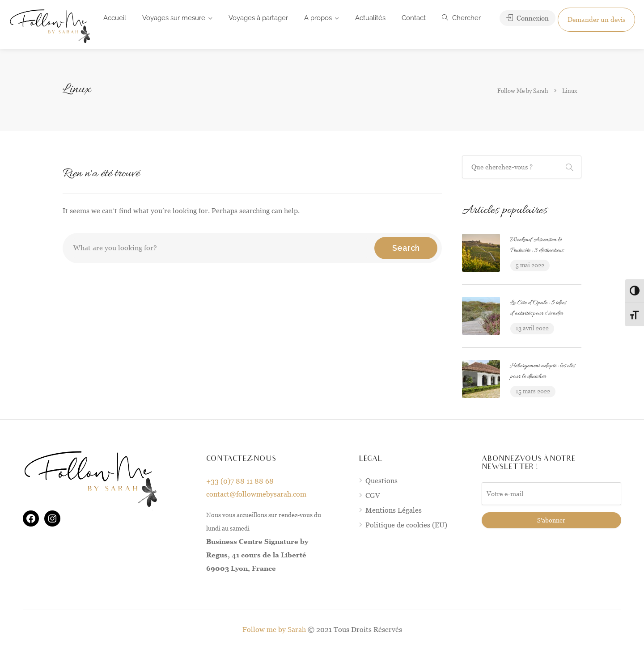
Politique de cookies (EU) (406, 525)
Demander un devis (596, 19)
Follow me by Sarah (274, 630)
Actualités (370, 18)
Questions (381, 481)
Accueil (115, 18)
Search (406, 248)
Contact (414, 18)
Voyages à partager (258, 18)
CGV (373, 495)
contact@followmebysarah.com (256, 494)
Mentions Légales (394, 510)
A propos (318, 18)
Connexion (527, 18)
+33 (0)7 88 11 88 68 (240, 481)
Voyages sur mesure (174, 18)
